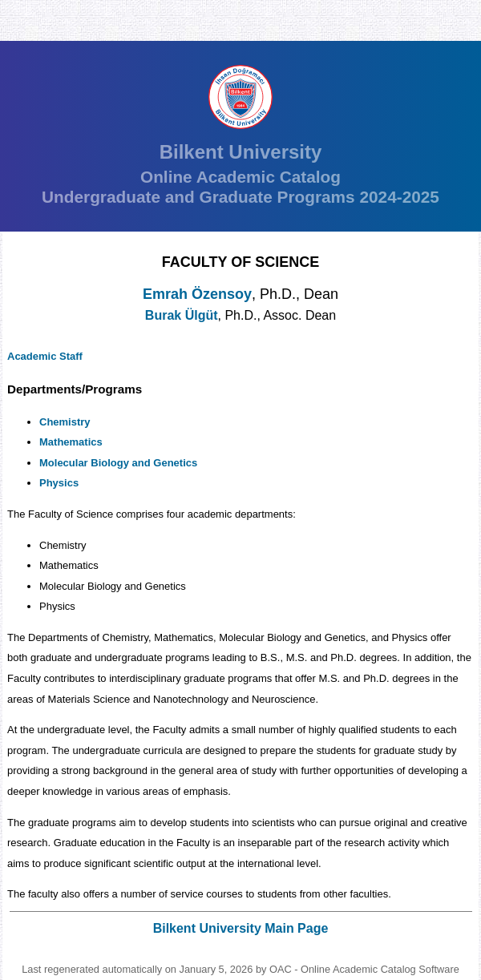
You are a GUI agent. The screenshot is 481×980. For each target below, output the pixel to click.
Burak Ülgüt (182, 315)
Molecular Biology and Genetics (118, 463)
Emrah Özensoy (197, 294)
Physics (59, 483)
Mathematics (71, 442)
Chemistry (65, 422)
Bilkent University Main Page (241, 928)
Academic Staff (45, 356)
